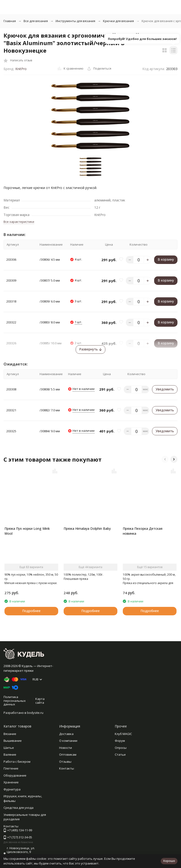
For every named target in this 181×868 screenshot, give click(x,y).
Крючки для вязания (118, 21)
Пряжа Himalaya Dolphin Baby (87, 528)
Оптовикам (68, 754)
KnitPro (21, 69)
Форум (120, 741)
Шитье (9, 748)
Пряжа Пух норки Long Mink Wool (27, 531)
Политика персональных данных (15, 701)
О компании (68, 741)
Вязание (10, 734)
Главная (10, 21)
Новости (66, 748)
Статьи (120, 754)
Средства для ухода (19, 808)
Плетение (11, 768)
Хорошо (169, 861)
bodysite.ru (35, 713)
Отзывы (65, 762)
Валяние (10, 754)
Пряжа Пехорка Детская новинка (143, 531)
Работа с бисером (17, 762)
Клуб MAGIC (123, 734)
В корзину (166, 259)
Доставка (66, 734)
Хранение (11, 782)
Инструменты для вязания (75, 21)
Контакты (67, 768)
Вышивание (13, 741)
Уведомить (165, 389)
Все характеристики (19, 222)
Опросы (121, 748)
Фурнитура (12, 789)
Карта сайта (40, 701)
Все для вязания (36, 21)
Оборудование (15, 775)
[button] (165, 459)
